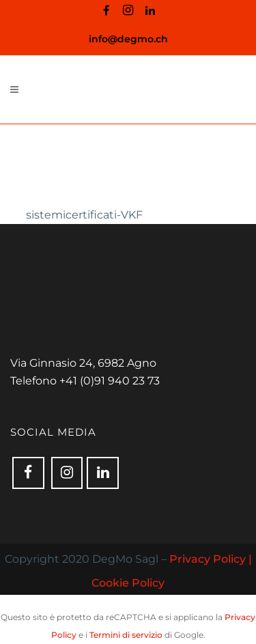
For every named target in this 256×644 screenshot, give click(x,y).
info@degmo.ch (128, 39)
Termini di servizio (126, 635)
